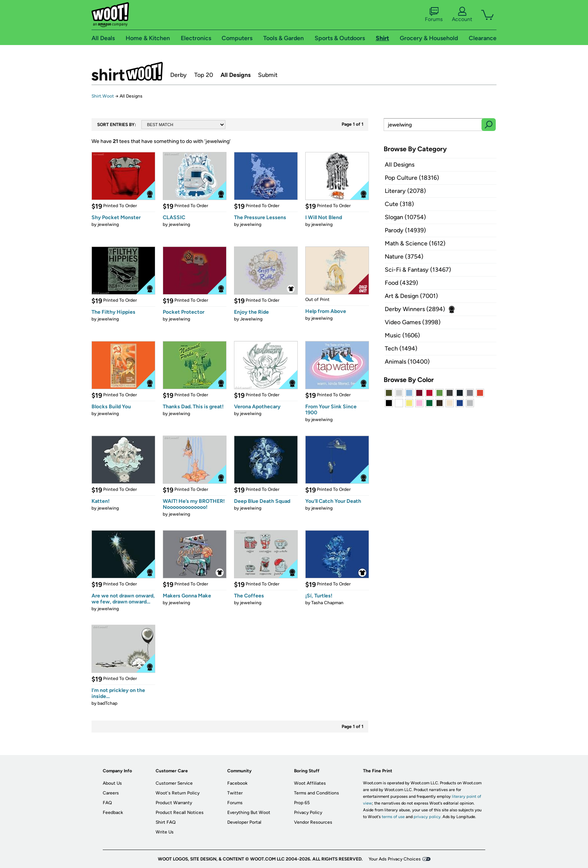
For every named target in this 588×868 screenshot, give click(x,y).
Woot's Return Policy (178, 793)
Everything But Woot (249, 812)
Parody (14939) (405, 230)
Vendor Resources (313, 822)
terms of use (393, 817)
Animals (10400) (407, 362)
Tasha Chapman (327, 603)
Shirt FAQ (166, 822)
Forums (434, 15)
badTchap (107, 703)
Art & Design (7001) (411, 296)
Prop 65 (302, 803)
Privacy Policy (308, 812)
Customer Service (174, 783)
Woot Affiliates (310, 783)
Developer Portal (244, 822)
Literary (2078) (405, 191)
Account (462, 15)
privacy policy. (427, 817)
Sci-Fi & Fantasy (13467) (418, 270)
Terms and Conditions (316, 793)
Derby (178, 75)
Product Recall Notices (180, 812)
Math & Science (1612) (415, 243)
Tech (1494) (401, 348)
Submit (268, 75)
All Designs (235, 75)
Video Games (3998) (413, 322)
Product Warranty (174, 803)
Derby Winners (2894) (415, 309)
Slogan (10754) (405, 217)
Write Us (165, 832)
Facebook (237, 783)
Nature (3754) (404, 256)
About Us (112, 783)
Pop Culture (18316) (412, 178)
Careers (111, 793)
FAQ (107, 803)
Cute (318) (399, 204)
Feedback (113, 812)
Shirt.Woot (127, 71)
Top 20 (204, 75)
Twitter (235, 793)
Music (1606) (402, 335)
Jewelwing (251, 319)
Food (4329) (401, 283)
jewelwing (108, 224)
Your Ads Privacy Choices (395, 859)
